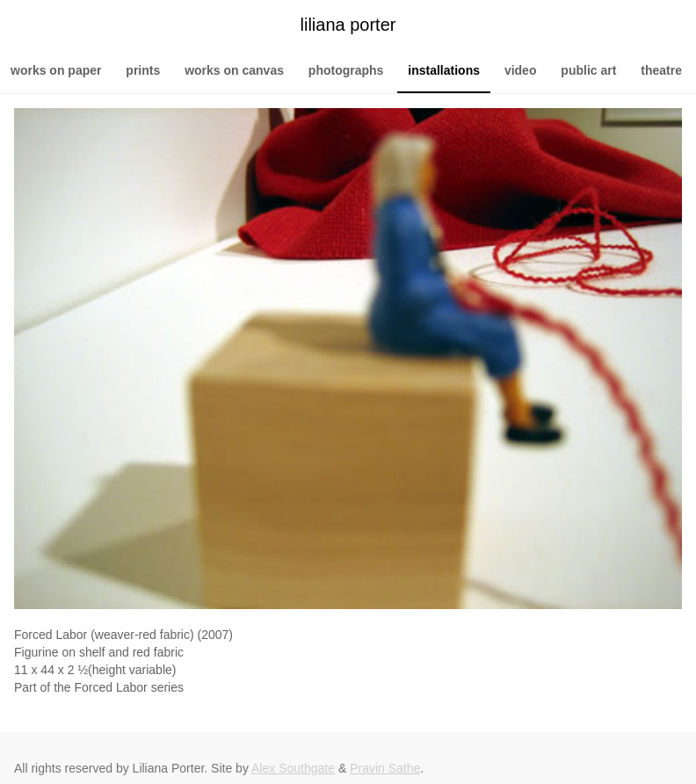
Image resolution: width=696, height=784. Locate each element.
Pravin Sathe (385, 768)
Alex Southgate (293, 768)
